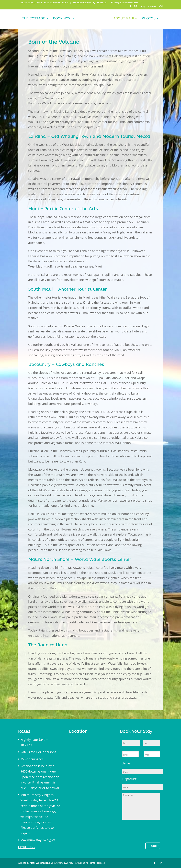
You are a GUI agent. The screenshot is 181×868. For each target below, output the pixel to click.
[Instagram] (135, 7)
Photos (148, 19)
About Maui (123, 19)
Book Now (63, 19)
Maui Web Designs (40, 863)
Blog (143, 7)
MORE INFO (26, 847)
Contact (152, 7)
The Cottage (34, 19)
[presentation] (148, 831)
